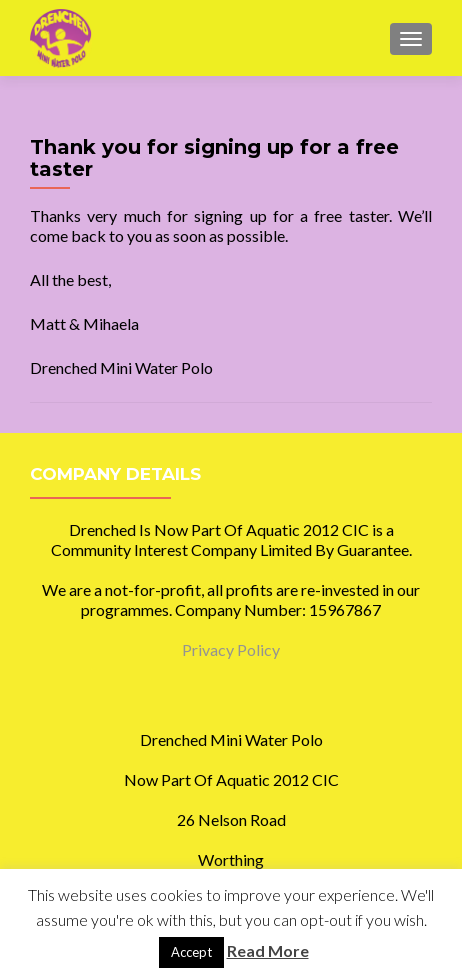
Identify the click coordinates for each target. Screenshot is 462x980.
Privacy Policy (231, 649)
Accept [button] (191, 952)
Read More (268, 950)
